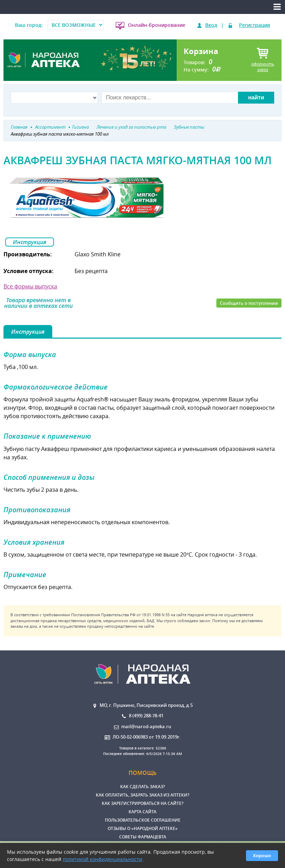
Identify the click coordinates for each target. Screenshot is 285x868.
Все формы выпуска (30, 286)
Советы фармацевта (143, 837)
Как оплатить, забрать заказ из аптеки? (142, 795)
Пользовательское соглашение (143, 820)
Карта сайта (142, 812)
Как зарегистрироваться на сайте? (142, 803)
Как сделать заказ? (142, 787)
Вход (211, 25)
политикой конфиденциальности (102, 859)
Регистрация (255, 25)
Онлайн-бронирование (157, 25)
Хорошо (262, 856)
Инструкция (30, 242)
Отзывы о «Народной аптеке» (143, 828)
